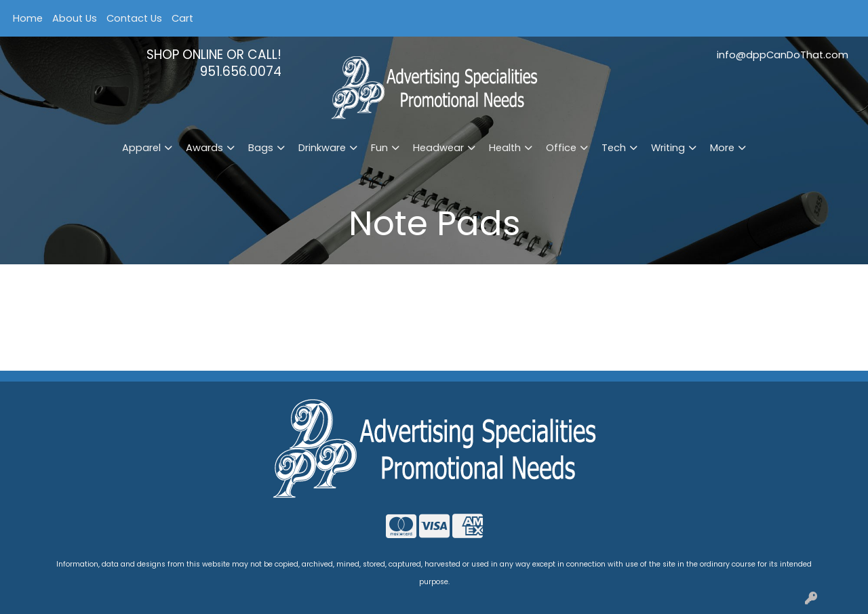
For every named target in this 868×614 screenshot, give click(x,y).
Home (28, 18)
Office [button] (561, 148)
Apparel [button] (141, 148)
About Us (75, 18)
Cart (182, 18)
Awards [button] (204, 148)
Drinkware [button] (322, 148)
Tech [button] (614, 148)
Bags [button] (261, 148)
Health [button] (505, 148)
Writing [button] (668, 148)
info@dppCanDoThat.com (783, 55)
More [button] (722, 148)
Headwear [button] (438, 148)
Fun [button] (379, 148)
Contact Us (134, 18)
